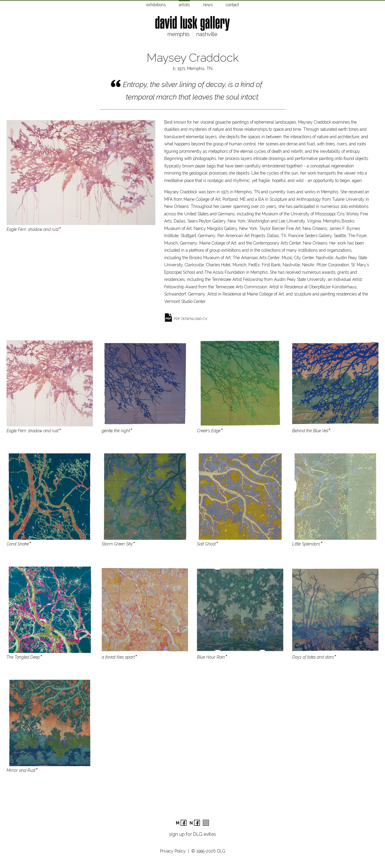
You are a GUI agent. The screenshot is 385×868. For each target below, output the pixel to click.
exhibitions (156, 5)
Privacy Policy (173, 851)
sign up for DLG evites (192, 834)
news (208, 5)
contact (232, 5)
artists (184, 5)
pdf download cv (191, 319)
